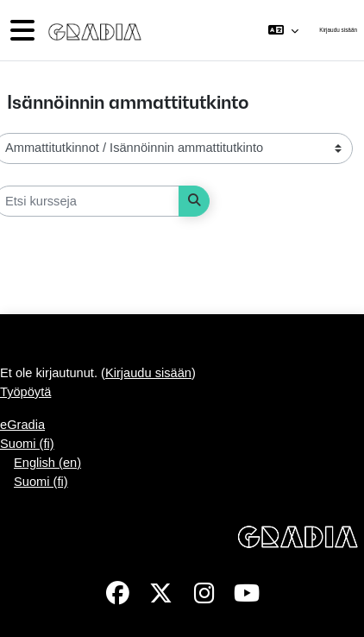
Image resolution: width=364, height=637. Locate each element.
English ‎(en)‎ (47, 463)
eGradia (22, 425)
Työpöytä (25, 392)
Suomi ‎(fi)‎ (27, 444)
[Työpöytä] (91, 30)
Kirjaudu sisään (338, 30)
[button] (283, 30)
